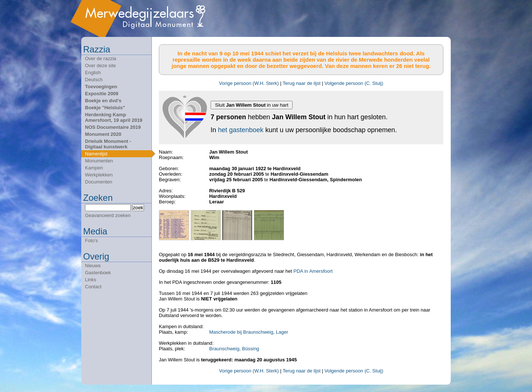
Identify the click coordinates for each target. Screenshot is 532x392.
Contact (93, 287)
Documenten (99, 182)
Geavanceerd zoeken (108, 215)
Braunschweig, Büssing (234, 349)
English (93, 73)
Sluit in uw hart (252, 105)
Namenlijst (96, 154)
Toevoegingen (101, 87)
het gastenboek (241, 130)
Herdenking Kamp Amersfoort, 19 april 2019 (114, 117)
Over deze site (100, 66)
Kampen (94, 168)
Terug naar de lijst (302, 83)
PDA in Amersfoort (313, 271)
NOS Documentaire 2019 (113, 127)
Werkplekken (99, 175)
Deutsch (94, 80)
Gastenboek (98, 273)
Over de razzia (101, 59)
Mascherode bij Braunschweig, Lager (249, 332)
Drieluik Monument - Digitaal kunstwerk (108, 144)
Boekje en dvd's (103, 101)
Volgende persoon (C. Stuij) (354, 83)
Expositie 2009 (102, 94)
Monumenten (99, 161)
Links (91, 280)
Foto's (91, 240)
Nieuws (93, 266)
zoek (138, 208)
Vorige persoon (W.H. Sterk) (249, 83)
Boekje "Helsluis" (105, 108)
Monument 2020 (103, 134)
